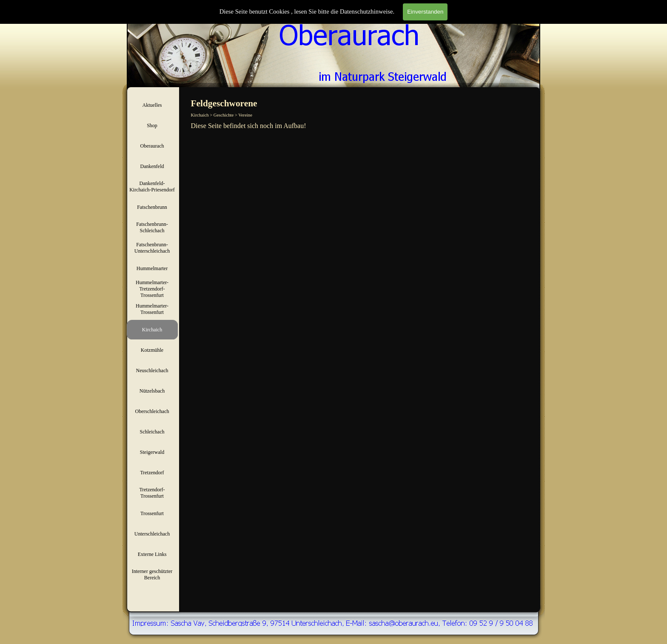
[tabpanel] (365, 126)
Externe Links (152, 554)
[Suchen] (487, 16)
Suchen (530, 16)
